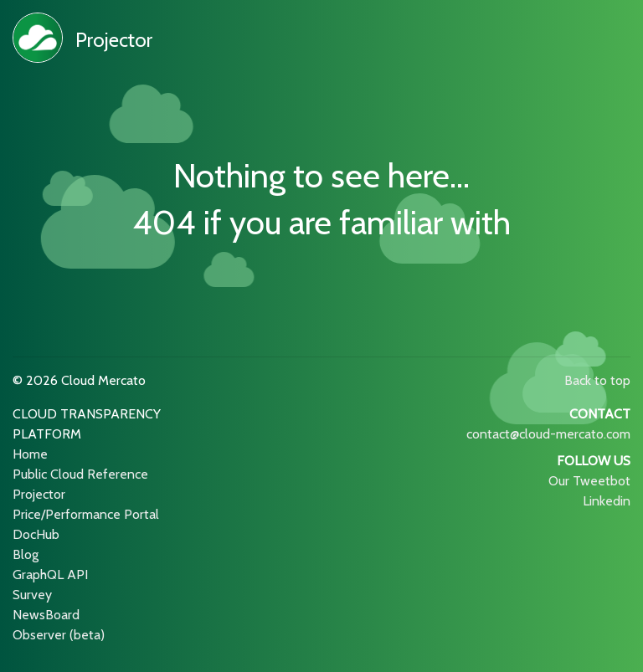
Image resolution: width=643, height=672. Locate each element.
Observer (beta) (59, 635)
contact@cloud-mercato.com (548, 434)
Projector (114, 40)
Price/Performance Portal (86, 514)
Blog (26, 554)
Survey (32, 595)
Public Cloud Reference (80, 474)
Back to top (597, 380)
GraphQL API (50, 575)
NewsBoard (46, 615)
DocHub (36, 534)
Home (30, 454)
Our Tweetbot (589, 481)
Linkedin (607, 501)
